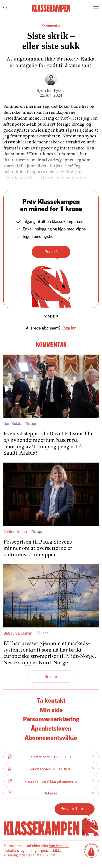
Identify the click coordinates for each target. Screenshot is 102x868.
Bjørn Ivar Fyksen (51, 90)
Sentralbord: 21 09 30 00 (51, 757)
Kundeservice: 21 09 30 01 (51, 769)
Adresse (51, 793)
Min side (51, 710)
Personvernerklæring (51, 719)
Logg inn (69, 328)
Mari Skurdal (47, 855)
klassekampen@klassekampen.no (51, 781)
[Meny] (96, 8)
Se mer (51, 676)
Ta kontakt (51, 700)
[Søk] (5, 8)
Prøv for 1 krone (75, 808)
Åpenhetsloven (51, 728)
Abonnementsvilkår (51, 737)
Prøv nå (51, 252)
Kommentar (51, 26)
